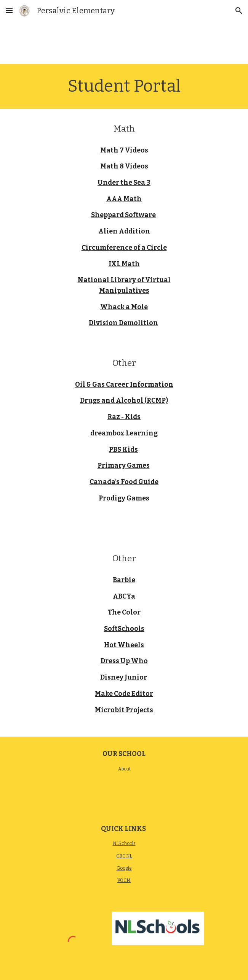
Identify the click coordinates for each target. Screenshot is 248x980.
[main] (124, 86)
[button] (9, 10)
